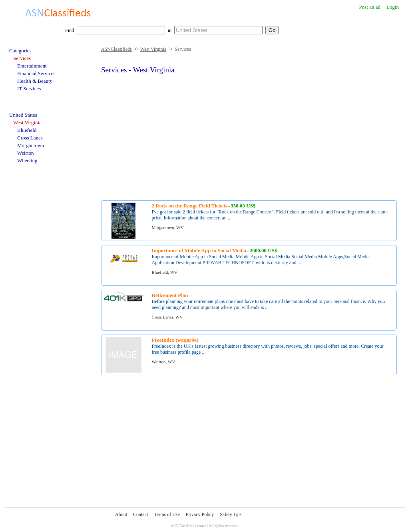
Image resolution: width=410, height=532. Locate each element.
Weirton (26, 153)
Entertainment (32, 66)
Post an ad (369, 7)
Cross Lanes (30, 138)
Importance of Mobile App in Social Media (199, 250)
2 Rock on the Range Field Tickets (189, 206)
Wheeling (27, 160)
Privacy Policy (200, 514)
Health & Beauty (35, 81)
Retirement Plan (170, 295)
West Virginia (153, 49)
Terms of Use (167, 514)
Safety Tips (231, 514)
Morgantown (31, 145)
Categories (20, 51)
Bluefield (27, 130)
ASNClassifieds (116, 49)
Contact (140, 514)
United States (23, 115)
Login (393, 7)
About (121, 514)
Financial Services (36, 73)
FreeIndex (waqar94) (175, 340)
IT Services (29, 89)
